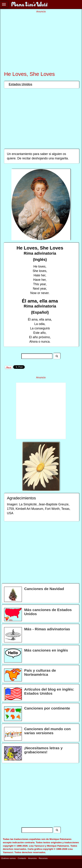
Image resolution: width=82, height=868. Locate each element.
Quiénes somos (8, 858)
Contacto (22, 858)
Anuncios (32, 858)
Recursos (43, 858)
